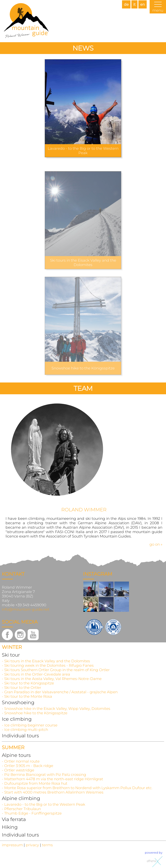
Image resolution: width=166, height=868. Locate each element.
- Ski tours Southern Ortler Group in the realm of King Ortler (56, 670)
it (134, 4)
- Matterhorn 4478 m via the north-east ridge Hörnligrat (52, 779)
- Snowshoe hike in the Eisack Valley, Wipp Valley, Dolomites (56, 709)
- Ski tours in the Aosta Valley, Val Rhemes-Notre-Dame (52, 679)
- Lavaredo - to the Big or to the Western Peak (44, 804)
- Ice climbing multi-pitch (25, 730)
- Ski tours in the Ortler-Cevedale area (36, 674)
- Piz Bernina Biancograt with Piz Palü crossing (44, 775)
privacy (32, 845)
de (126, 4)
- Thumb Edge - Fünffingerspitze (32, 813)
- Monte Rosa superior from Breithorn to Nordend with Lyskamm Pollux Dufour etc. (77, 788)
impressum (12, 845)
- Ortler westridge (18, 770)
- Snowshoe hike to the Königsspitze (35, 713)
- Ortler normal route (21, 761)
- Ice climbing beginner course (30, 725)
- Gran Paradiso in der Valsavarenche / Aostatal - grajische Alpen (60, 692)
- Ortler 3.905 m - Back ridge (28, 766)
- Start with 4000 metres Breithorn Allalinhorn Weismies (53, 792)
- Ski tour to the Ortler (22, 688)
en (143, 4)
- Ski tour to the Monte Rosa (27, 696)
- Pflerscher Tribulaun (21, 809)
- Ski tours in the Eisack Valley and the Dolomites (46, 661)
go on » (156, 544)
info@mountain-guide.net (26, 609)
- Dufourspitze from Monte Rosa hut (35, 783)
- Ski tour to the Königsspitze (28, 683)
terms (47, 845)
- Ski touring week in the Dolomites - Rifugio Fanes (48, 665)
